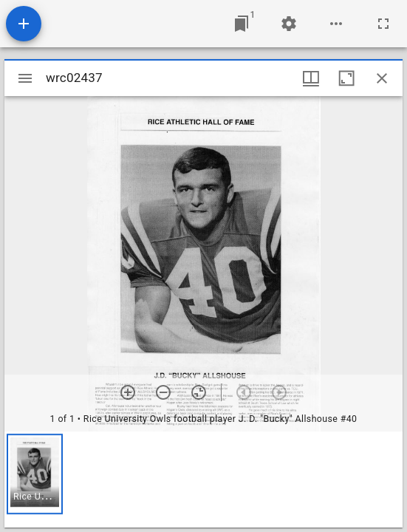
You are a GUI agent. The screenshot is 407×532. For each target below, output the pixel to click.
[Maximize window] (346, 78)
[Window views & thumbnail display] (311, 78)
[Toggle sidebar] (25, 78)
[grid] (203, 480)
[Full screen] (383, 24)
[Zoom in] (128, 392)
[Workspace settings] (289, 24)
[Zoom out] (163, 392)
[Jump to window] (242, 24)
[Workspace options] (336, 24)
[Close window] (382, 78)
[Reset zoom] (199, 392)
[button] (35, 474)
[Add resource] (24, 24)
